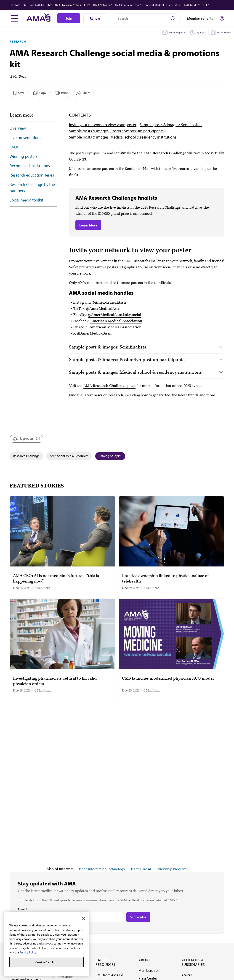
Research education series (32, 175)
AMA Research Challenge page (109, 386)
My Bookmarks (224, 32)
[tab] (147, 347)
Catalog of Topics (110, 456)
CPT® (87, 5)
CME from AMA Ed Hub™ (37, 5)
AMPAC (187, 975)
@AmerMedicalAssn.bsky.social (115, 315)
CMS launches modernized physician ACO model (168, 678)
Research (18, 41)
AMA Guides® (192, 5)
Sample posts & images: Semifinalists (171, 125)
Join (69, 18)
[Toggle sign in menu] (222, 18)
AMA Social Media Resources (69, 456)
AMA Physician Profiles (68, 5)
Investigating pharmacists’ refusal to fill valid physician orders (55, 681)
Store (178, 5)
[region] (47, 944)
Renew (95, 18)
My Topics (201, 32)
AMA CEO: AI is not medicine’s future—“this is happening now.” (56, 579)
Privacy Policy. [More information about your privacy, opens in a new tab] (28, 952)
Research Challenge (26, 456)
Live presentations (25, 137)
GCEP (206, 5)
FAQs (14, 147)
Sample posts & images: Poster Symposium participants (116, 131)
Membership (148, 970)
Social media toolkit (26, 200)
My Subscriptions (177, 32)
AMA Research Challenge (165, 153)
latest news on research (103, 395)
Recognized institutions (30, 166)
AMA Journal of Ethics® (128, 5)
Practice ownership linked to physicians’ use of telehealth (165, 579)
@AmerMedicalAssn (109, 302)
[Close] (84, 919)
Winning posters (24, 156)
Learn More (88, 225)
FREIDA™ (15, 5)
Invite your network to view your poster (103, 125)
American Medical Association (116, 321)
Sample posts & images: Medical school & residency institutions (123, 137)
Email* (22, 909)
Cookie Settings (47, 962)
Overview (18, 128)
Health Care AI (140, 869)
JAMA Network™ (102, 5)
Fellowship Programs (172, 869)
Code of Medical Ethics (158, 5)
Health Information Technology (101, 869)
